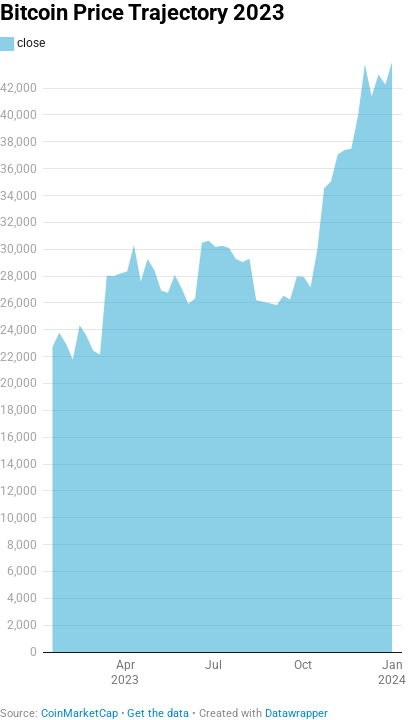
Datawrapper (296, 713)
